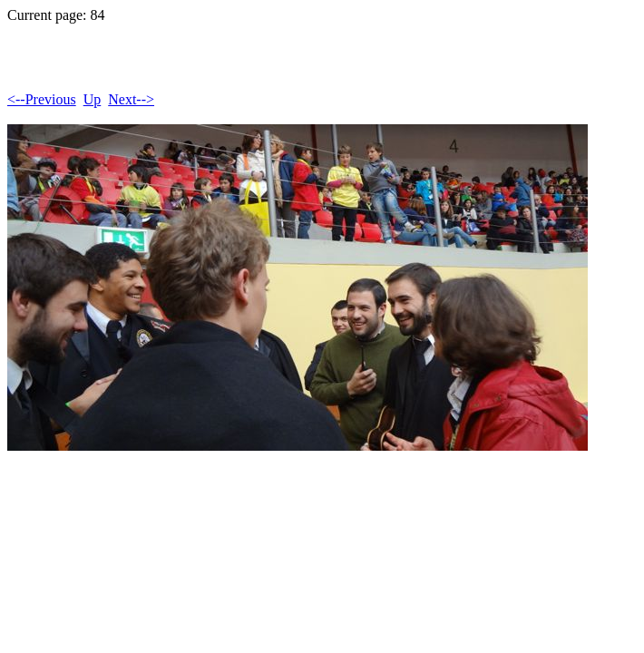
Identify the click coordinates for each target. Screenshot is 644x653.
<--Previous (42, 99)
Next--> (131, 99)
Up (93, 99)
